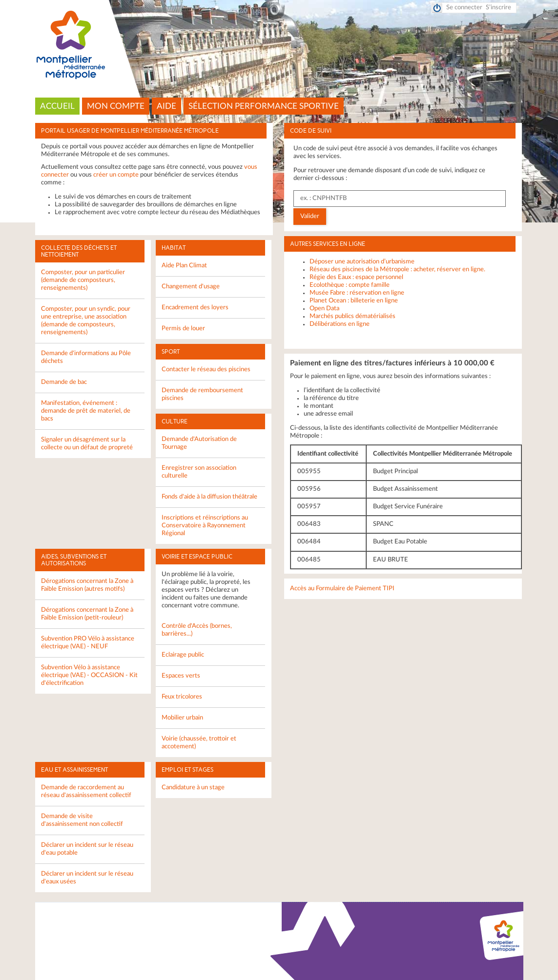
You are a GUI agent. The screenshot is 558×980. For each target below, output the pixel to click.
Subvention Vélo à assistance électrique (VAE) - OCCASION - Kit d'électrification (89, 675)
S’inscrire (498, 8)
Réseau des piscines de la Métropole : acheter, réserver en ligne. (397, 270)
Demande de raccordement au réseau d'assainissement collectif (86, 791)
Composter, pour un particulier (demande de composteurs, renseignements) (83, 280)
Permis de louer (183, 329)
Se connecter (464, 8)
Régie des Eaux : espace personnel (356, 277)
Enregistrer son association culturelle (199, 472)
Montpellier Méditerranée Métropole (279, 45)
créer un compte (116, 175)
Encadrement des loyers (195, 308)
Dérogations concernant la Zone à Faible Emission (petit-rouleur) (87, 614)
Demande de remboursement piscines (202, 394)
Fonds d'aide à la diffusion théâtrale (209, 497)
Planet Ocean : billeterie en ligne (354, 301)
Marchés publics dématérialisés (352, 316)
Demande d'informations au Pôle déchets (86, 357)
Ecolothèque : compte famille (350, 285)
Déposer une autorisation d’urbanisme (362, 262)
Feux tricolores (182, 697)
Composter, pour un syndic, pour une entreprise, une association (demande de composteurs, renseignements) (86, 321)
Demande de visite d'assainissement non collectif (82, 820)
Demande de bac (64, 382)
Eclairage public (183, 655)
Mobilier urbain (182, 718)
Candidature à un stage (193, 788)
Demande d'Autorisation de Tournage (199, 443)
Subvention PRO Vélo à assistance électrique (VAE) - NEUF (88, 643)
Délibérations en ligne (340, 324)
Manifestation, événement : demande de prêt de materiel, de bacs (86, 411)
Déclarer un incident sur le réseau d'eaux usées (87, 878)
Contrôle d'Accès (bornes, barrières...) (197, 630)
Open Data (324, 309)
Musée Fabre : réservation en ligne (357, 293)
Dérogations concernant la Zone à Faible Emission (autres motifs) (87, 585)
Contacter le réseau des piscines (206, 370)
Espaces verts (181, 676)
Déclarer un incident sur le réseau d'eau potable (87, 849)
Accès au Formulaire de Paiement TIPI (342, 589)
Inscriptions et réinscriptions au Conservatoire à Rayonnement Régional (205, 526)
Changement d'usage (191, 287)
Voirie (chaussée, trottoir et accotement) (199, 743)
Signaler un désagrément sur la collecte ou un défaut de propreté (87, 444)
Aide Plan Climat (184, 266)
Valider (310, 216)
